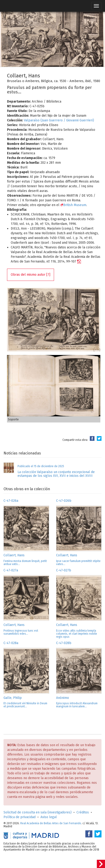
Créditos (83, 812)
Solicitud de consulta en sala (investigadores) (38, 812)
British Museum (73, 205)
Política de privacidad (20, 817)
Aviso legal (49, 817)
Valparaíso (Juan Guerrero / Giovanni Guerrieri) (59, 120)
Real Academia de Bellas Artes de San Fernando (51, 823)
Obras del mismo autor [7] (31, 275)
